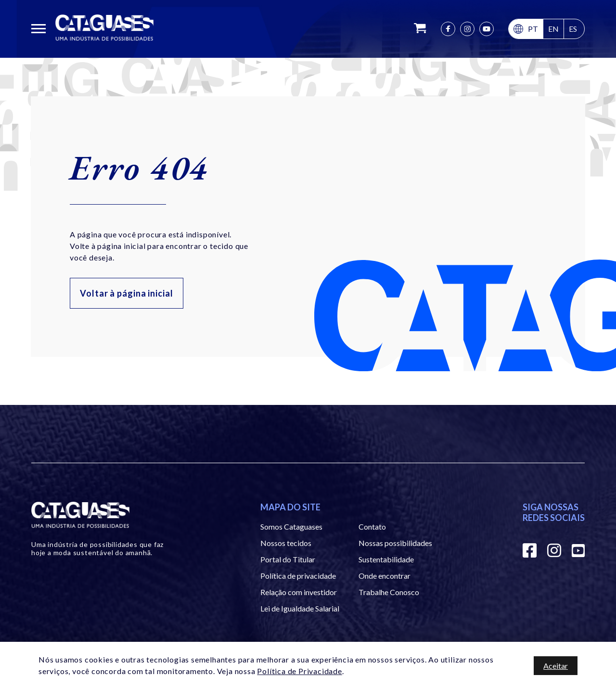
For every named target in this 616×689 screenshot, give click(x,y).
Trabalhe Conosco (389, 592)
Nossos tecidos (286, 543)
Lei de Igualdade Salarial (300, 608)
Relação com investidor (299, 592)
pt (533, 29)
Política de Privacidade (299, 671)
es (573, 29)
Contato (372, 526)
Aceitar (556, 666)
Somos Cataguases (291, 526)
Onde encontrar (385, 576)
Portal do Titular (288, 559)
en (553, 29)
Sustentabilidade (386, 559)
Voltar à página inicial (127, 293)
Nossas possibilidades (395, 543)
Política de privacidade (298, 576)
